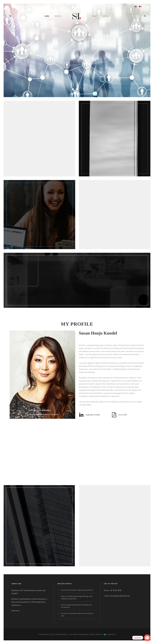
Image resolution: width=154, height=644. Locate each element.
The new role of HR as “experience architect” (77, 590)
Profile (58, 16)
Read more (15, 611)
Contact (106, 16)
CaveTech (110, 634)
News (94, 16)
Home (47, 16)
